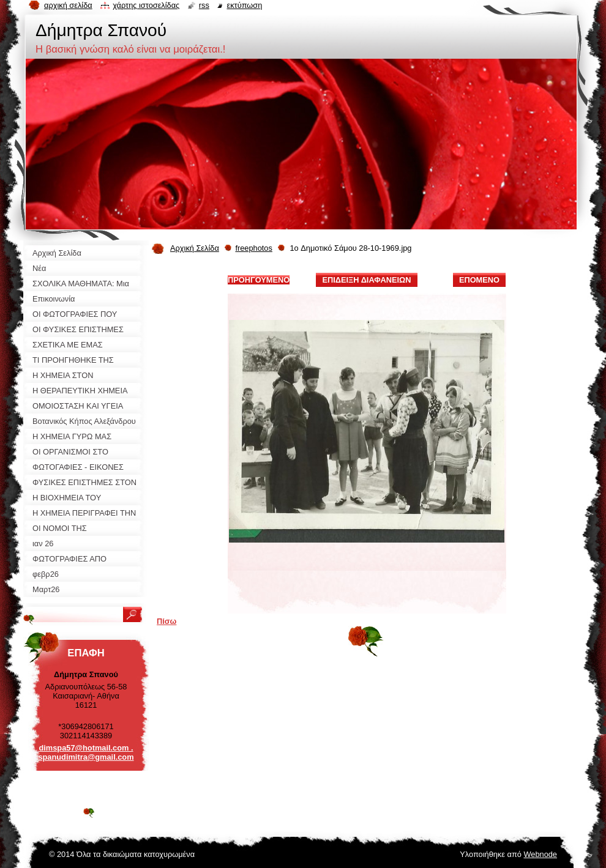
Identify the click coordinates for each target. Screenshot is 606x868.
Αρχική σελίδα (68, 5)
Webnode (540, 854)
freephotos (253, 248)
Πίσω (166, 621)
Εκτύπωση (244, 5)
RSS (204, 5)
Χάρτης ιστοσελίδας (146, 5)
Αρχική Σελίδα (195, 248)
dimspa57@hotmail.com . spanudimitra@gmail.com (86, 752)
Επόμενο (479, 280)
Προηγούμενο (259, 280)
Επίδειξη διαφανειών (366, 280)
